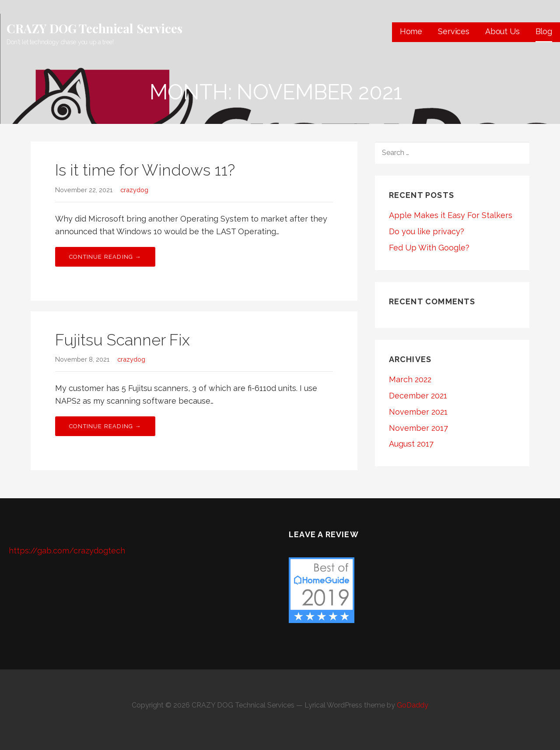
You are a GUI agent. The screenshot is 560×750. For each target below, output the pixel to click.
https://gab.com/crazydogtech (67, 551)
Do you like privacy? (427, 231)
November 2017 (418, 428)
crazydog (134, 190)
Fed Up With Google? (429, 248)
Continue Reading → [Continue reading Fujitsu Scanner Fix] (105, 426)
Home (411, 31)
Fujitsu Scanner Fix (122, 340)
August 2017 (411, 444)
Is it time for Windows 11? (145, 170)
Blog (544, 31)
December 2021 (418, 396)
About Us (502, 31)
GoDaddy (413, 705)
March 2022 (410, 379)
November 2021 (418, 412)
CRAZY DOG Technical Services (94, 28)
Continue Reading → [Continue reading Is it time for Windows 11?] (105, 257)
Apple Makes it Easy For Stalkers (451, 215)
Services (454, 31)
